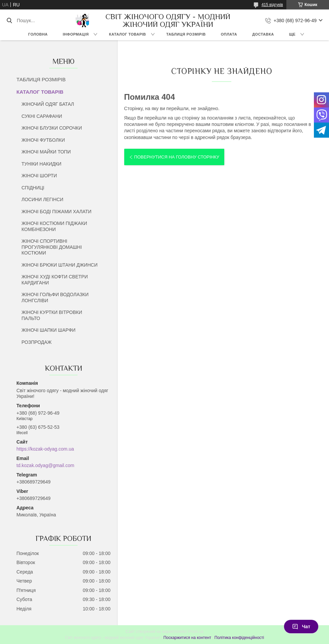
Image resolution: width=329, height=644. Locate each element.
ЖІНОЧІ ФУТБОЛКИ (43, 140)
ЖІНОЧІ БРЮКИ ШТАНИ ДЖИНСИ (59, 265)
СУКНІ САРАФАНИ (42, 116)
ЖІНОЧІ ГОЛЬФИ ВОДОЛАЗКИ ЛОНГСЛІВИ (55, 297)
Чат (301, 627)
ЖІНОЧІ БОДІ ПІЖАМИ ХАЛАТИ (56, 212)
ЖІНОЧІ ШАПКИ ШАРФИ (49, 330)
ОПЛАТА (229, 34)
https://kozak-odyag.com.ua (45, 449)
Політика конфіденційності (239, 638)
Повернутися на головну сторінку (177, 157)
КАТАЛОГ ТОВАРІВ (128, 34)
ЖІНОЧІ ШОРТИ (39, 176)
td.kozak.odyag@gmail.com (45, 465)
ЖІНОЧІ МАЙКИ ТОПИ (46, 152)
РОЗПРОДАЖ (37, 342)
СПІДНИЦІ (33, 188)
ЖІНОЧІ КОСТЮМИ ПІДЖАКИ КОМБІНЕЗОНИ (54, 226)
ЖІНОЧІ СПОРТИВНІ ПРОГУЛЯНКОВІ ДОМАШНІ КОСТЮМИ (52, 247)
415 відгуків (272, 5)
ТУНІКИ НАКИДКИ (41, 164)
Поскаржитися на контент (187, 638)
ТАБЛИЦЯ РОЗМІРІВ (186, 34)
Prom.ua (196, 632)
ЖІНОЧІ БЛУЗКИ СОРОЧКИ (52, 128)
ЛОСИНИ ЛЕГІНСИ (42, 199)
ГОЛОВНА (38, 34)
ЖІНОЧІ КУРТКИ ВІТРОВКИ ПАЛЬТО (52, 315)
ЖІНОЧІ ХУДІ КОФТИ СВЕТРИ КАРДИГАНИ (55, 280)
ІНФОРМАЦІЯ (76, 34)
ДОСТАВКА (263, 34)
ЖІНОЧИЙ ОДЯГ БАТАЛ (48, 104)
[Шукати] (9, 20)
